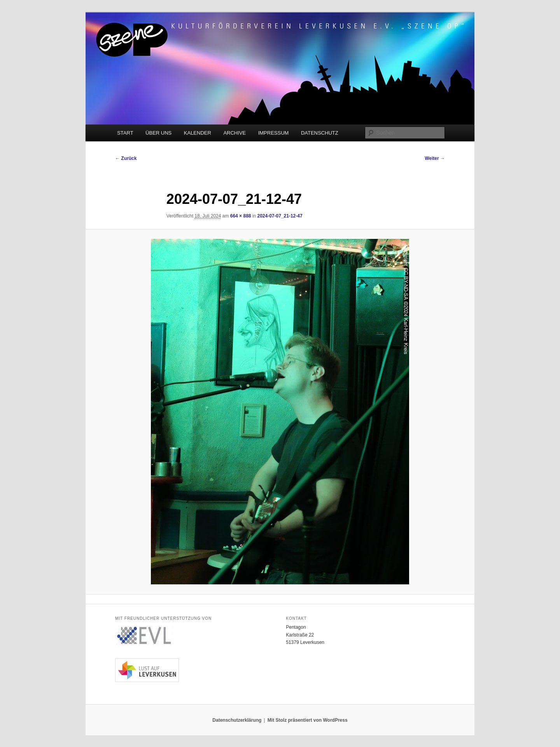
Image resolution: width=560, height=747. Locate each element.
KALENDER (198, 133)
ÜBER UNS (158, 133)
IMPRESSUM (274, 133)
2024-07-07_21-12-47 (280, 216)
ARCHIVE (234, 133)
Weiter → (435, 158)
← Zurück (126, 158)
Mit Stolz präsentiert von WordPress (308, 720)
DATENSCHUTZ (320, 133)
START (125, 133)
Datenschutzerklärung (237, 720)
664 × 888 (241, 216)
